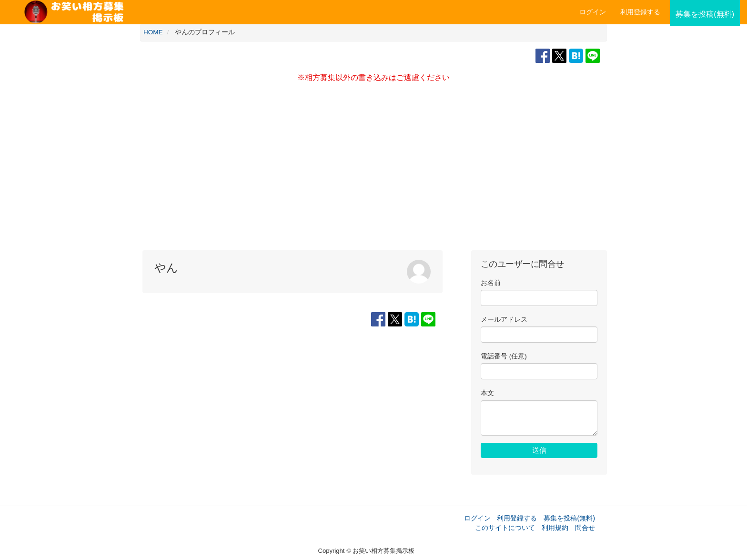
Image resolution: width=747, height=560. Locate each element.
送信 (539, 450)
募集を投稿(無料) (569, 518)
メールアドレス (504, 320)
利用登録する (517, 518)
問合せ (585, 528)
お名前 (491, 283)
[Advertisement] (373, 169)
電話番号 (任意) (504, 356)
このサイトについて (505, 528)
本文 (487, 393)
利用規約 (555, 528)
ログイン (593, 12)
